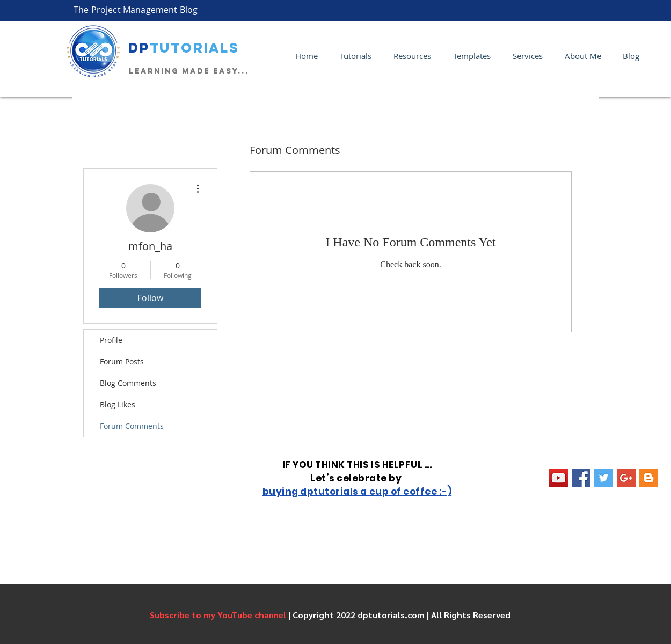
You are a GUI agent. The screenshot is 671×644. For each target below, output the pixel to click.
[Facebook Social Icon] (581, 478)
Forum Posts (122, 361)
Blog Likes (118, 404)
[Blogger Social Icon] (649, 478)
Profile (111, 340)
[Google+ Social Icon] (626, 478)
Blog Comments (128, 383)
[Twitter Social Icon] (604, 478)
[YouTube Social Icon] (559, 478)
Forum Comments (132, 426)
